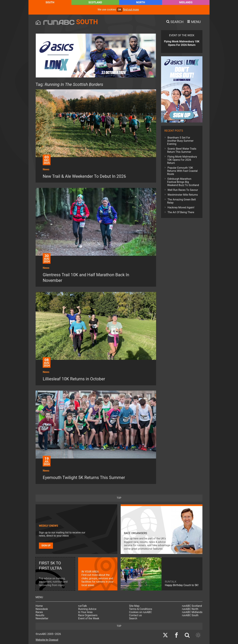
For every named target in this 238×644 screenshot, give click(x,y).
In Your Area (85, 612)
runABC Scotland (192, 606)
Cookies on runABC (140, 612)
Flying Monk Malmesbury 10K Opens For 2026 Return (182, 160)
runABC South (190, 615)
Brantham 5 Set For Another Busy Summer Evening (180, 141)
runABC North (190, 609)
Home (39, 606)
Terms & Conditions (141, 609)
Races (39, 612)
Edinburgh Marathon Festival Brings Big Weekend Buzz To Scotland (183, 182)
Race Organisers (88, 615)
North (141, 2)
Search (133, 618)
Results (40, 615)
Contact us (135, 615)
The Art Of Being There (181, 212)
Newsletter (42, 618)
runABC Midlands (192, 612)
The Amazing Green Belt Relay (181, 201)
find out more (131, 10)
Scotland (95, 2)
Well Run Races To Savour (183, 190)
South (50, 2)
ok (120, 10)
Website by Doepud (47, 640)
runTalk (82, 606)
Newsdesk (42, 609)
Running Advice (87, 609)
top (119, 498)
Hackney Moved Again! (181, 207)
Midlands (186, 2)
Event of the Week (89, 618)
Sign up (46, 546)
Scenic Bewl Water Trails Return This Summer (182, 150)
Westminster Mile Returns (183, 195)
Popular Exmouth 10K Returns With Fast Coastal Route (182, 171)
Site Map (134, 606)
